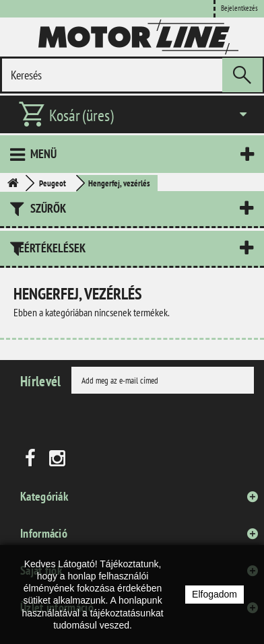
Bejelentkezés (239, 8)
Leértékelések (49, 248)
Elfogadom (214, 594)
